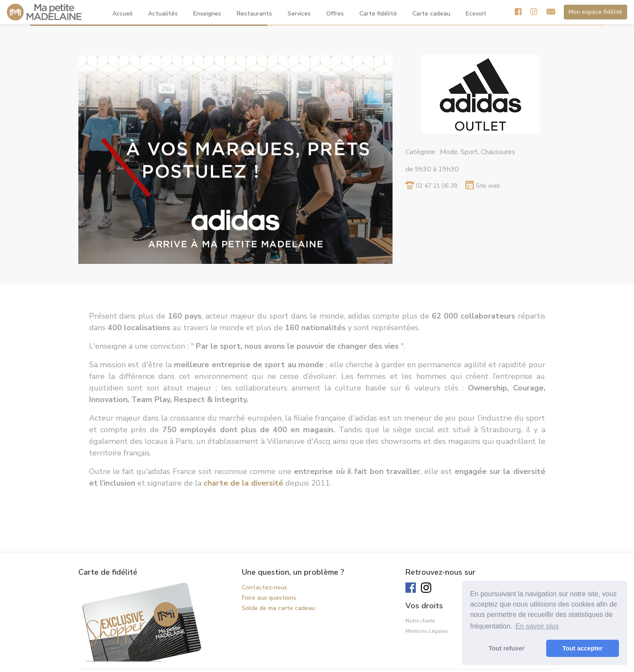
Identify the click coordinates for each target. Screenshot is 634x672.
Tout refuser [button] (506, 648)
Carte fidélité (378, 14)
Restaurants (254, 14)
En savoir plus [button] (537, 626)
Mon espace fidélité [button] (595, 12)
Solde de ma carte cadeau (278, 608)
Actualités (163, 14)
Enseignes (207, 14)
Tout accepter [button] (583, 648)
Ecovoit (476, 14)
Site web (488, 186)
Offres (335, 14)
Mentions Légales (427, 631)
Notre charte (420, 621)
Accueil (122, 14)
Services (299, 14)
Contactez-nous (264, 587)
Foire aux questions (269, 598)
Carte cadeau (431, 14)
